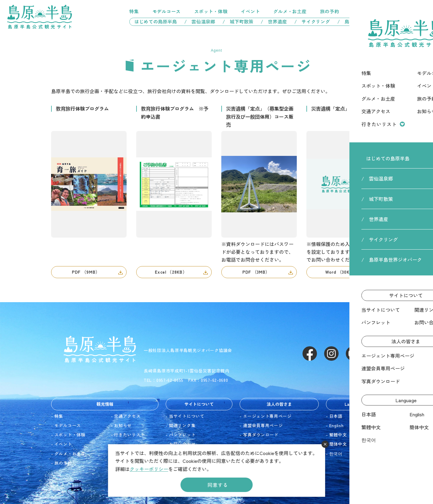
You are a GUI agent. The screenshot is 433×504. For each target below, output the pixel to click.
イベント (250, 11)
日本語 (336, 416)
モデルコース (167, 11)
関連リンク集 (182, 425)
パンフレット (182, 435)
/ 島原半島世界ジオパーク (370, 21)
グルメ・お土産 (290, 11)
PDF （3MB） (256, 272)
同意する (218, 485)
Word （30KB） (341, 272)
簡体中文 (338, 444)
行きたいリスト (398, 11)
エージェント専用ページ (267, 416)
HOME (360, 38)
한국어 (336, 454)
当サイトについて (187, 416)
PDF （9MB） (86, 272)
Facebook (310, 354)
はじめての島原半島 (153, 21)
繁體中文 (338, 435)
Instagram (331, 354)
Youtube (353, 354)
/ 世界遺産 (274, 21)
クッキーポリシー (149, 469)
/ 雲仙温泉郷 (200, 21)
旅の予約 (330, 11)
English (336, 425)
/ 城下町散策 (238, 21)
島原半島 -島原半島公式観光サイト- (40, 17)
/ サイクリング (312, 21)
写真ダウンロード (261, 435)
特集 (134, 11)
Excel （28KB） (171, 272)
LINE (375, 354)
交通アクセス (367, 11)
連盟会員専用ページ (263, 425)
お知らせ (123, 425)
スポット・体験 (211, 11)
